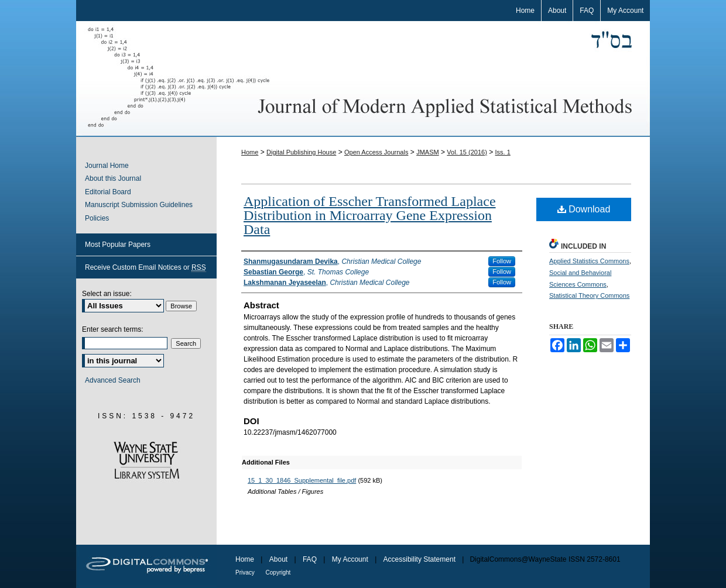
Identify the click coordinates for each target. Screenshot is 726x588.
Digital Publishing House (301, 152)
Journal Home (107, 166)
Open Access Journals (376, 152)
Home (250, 152)
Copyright (278, 572)
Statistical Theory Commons (589, 295)
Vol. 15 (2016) (467, 152)
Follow (502, 261)
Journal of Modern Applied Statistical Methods (363, 79)
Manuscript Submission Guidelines (139, 205)
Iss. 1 (503, 152)
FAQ (311, 559)
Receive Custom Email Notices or (145, 268)
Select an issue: (107, 294)
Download (584, 209)
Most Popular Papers (118, 245)
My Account (351, 559)
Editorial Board (108, 192)
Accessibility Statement (421, 559)
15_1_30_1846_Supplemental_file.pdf (302, 480)
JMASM (428, 152)
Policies (97, 218)
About (280, 559)
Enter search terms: (113, 329)
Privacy (246, 572)
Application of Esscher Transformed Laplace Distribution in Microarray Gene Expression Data (370, 215)
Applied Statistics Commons (589, 261)
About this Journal (113, 178)
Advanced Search (113, 380)
